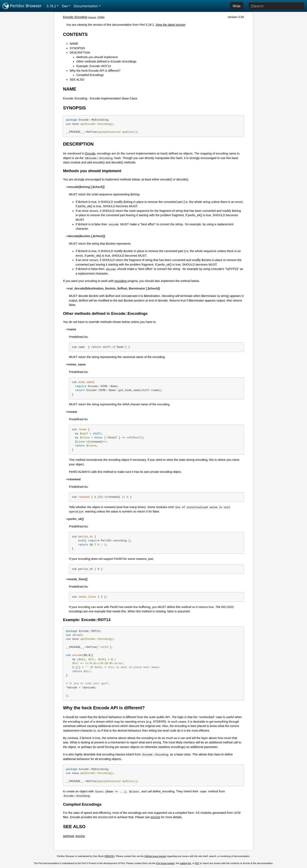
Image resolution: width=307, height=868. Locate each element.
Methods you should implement (97, 57)
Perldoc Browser (22, 6)
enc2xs (156, 817)
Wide (237, 6)
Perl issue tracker (165, 863)
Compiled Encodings (90, 75)
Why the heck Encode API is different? (95, 71)
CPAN (101, 17)
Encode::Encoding (75, 17)
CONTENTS (75, 34)
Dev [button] (65, 6)
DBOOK (109, 856)
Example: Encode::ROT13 (94, 66)
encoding (120, 281)
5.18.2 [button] (51, 6)
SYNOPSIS (77, 48)
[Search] (276, 6)
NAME (74, 44)
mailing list (185, 863)
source (93, 17)
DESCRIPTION (80, 53)
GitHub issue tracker (155, 856)
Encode (90, 153)
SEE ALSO (77, 80)
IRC (197, 863)
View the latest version (171, 25)
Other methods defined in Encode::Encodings (106, 61)
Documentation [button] (86, 6)
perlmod (68, 836)
